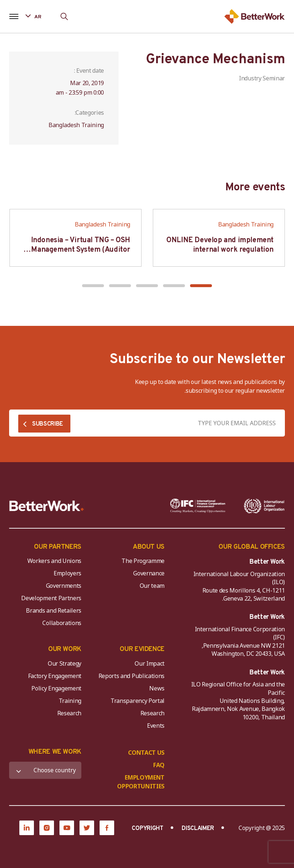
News (157, 688)
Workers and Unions (54, 561)
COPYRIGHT (147, 829)
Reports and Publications (131, 676)
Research (152, 713)
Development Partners (51, 598)
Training (70, 701)
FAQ (159, 765)
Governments (64, 586)
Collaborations (62, 623)
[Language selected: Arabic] (38, 16)
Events (156, 726)
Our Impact (150, 663)
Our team (152, 586)
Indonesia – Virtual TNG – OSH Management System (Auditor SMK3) (81, 250)
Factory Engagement (55, 676)
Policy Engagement (55, 688)
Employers (67, 573)
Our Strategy (65, 663)
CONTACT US (146, 753)
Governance (149, 573)
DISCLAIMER (198, 829)
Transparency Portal (138, 701)
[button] (201, 286)
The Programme (143, 561)
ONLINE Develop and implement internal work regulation (220, 245)
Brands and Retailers (54, 610)
